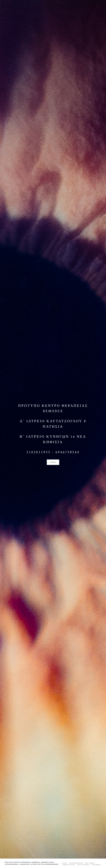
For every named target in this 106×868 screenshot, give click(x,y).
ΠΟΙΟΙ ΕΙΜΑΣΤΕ (90, 863)
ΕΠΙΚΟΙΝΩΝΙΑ (96, 865)
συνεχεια (53, 462)
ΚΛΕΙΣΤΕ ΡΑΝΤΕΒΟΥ (83, 865)
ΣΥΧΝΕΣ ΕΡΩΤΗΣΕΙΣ (69, 865)
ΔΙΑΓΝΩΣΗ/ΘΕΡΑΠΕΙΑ (76, 863)
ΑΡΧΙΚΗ (65, 863)
